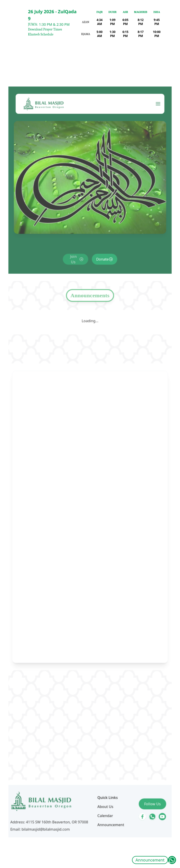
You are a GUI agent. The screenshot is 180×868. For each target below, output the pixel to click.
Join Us (75, 285)
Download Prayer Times (45, 29)
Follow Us (144, 760)
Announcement (150, 860)
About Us (103, 763)
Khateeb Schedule (41, 34)
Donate (101, 285)
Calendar (103, 771)
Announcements (90, 316)
